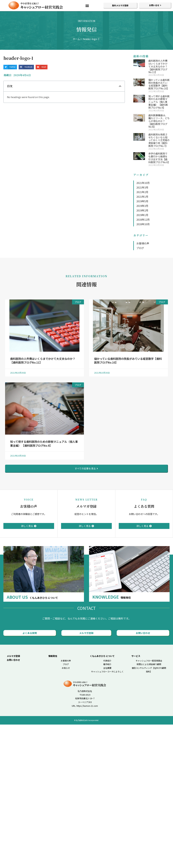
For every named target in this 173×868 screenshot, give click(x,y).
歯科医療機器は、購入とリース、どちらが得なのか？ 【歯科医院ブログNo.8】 (159, 121)
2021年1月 (142, 197)
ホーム (76, 39)
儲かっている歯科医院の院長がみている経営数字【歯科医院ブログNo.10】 (159, 84)
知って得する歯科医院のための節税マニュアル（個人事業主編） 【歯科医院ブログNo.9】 (159, 102)
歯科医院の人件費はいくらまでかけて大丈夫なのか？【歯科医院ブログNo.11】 (158, 66)
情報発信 (53, 656)
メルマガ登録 (86, 506)
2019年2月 (142, 210)
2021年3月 (142, 187)
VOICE (29, 500)
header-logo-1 (91, 39)
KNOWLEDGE (112, 597)
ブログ (140, 248)
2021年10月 (143, 183)
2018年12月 (143, 220)
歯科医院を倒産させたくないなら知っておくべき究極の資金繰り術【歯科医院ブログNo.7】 (159, 140)
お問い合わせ (13, 660)
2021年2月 (142, 192)
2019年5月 (142, 201)
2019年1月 (142, 215)
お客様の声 (143, 243)
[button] (87, 6)
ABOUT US (32, 597)
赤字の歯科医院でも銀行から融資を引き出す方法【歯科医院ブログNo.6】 (159, 158)
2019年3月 (142, 206)
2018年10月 (143, 224)
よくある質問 (144, 506)
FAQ (144, 500)
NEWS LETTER (86, 500)
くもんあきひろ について (102, 656)
